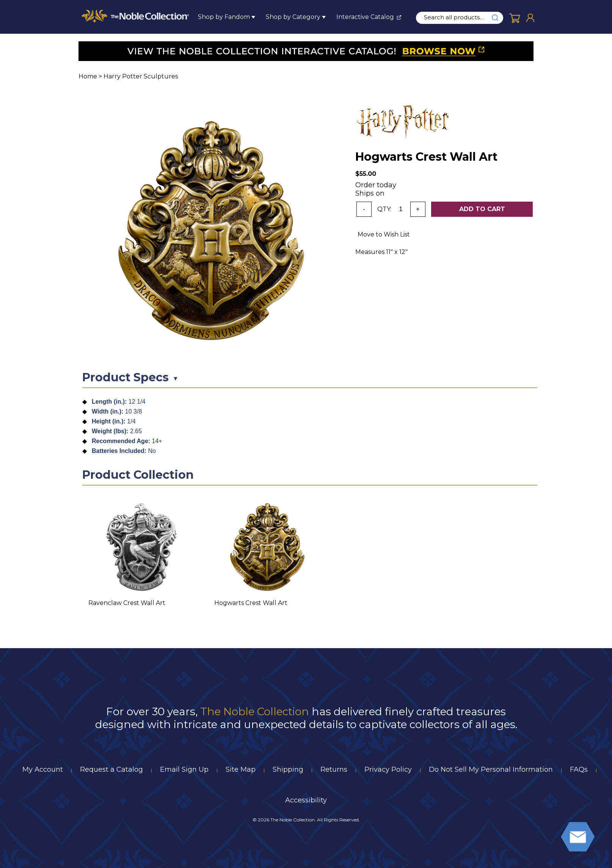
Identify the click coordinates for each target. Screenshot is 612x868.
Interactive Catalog (365, 17)
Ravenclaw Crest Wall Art (127, 603)
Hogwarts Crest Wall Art (251, 603)
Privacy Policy (388, 769)
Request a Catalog (111, 769)
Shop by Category (293, 17)
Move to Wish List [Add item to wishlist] (384, 234)
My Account (43, 769)
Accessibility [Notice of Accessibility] (306, 800)
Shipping (288, 769)
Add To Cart (482, 209)
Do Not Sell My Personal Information (491, 769)
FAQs (579, 769)
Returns (334, 769)
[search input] (458, 17)
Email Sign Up (184, 769)
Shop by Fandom (224, 17)
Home (88, 76)
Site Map (241, 769)
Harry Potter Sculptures (141, 76)
